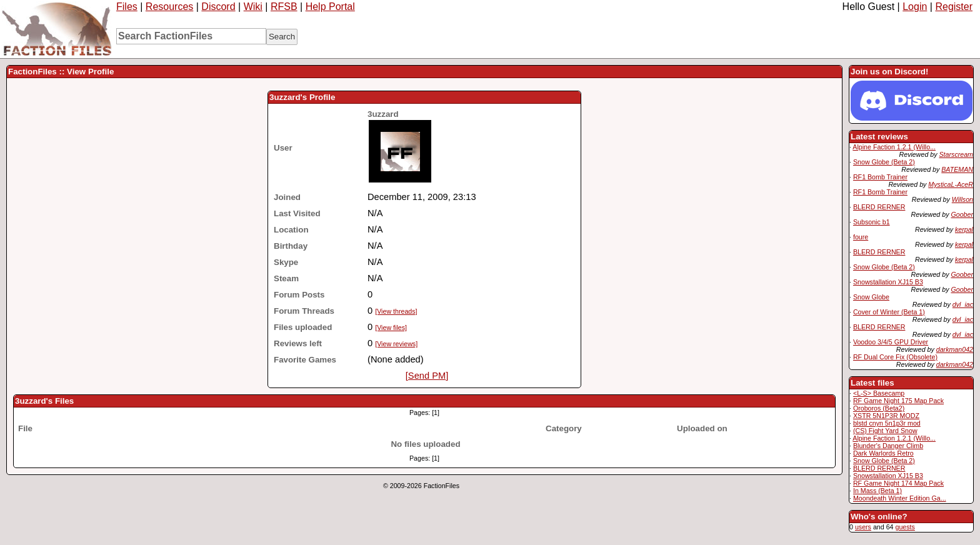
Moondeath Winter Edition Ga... (900, 498)
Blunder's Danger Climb (888, 446)
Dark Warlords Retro (883, 453)
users (863, 527)
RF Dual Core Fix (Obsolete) (895, 357)
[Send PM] (427, 376)
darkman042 (955, 349)
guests (905, 527)
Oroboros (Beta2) (879, 408)
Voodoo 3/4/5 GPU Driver (891, 342)
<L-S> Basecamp (879, 393)
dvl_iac (963, 304)
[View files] (391, 327)
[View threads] (396, 311)
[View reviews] (396, 344)
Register (954, 7)
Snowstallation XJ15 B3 (888, 282)
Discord (218, 7)
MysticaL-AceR (951, 184)
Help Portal (330, 7)
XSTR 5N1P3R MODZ (886, 416)
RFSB (284, 7)
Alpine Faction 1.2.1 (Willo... (894, 147)
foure (861, 237)
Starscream (956, 154)
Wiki (253, 7)
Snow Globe (871, 297)
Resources (169, 7)
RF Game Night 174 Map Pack (898, 483)
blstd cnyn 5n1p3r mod (887, 423)
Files (127, 7)
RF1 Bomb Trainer (880, 177)
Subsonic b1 (872, 222)
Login (915, 7)
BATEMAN (957, 169)
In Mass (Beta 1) (877, 491)
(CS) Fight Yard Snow (885, 431)
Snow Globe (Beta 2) (884, 162)
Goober (962, 214)
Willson (962, 199)
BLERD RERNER (879, 207)
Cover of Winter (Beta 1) (889, 312)
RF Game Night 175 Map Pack (898, 401)
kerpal (964, 229)
